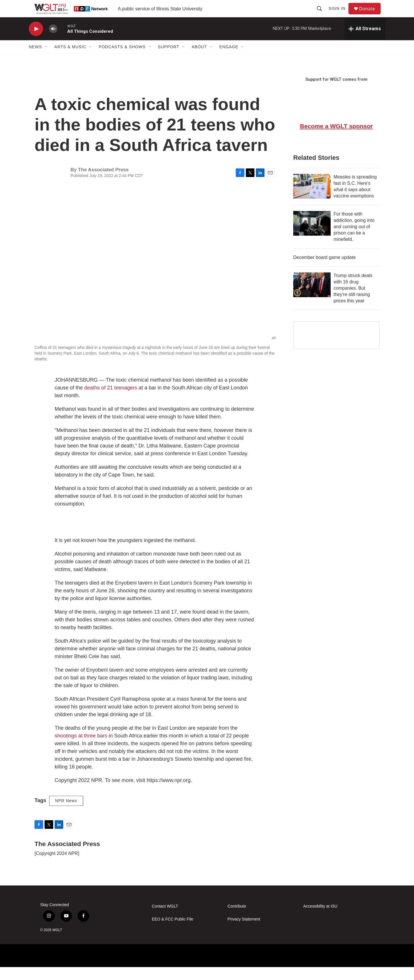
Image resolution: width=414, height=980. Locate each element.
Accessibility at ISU (320, 919)
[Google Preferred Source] (336, 348)
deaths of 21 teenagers (111, 401)
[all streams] (365, 42)
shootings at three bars (81, 749)
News (35, 60)
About (199, 60)
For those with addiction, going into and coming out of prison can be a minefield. (354, 240)
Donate (371, 15)
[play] (36, 42)
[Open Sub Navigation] (46, 60)
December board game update (324, 270)
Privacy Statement (244, 932)
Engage (229, 60)
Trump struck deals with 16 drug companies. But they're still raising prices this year (353, 301)
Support (168, 60)
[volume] (53, 42)
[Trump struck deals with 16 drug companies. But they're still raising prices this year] (312, 298)
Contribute (237, 919)
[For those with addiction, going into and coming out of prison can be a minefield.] (312, 236)
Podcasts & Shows (122, 60)
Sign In (340, 15)
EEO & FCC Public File (172, 932)
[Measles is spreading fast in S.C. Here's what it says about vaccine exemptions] (312, 199)
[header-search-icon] (322, 15)
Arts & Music (70, 60)
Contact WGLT (165, 919)
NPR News (66, 814)
